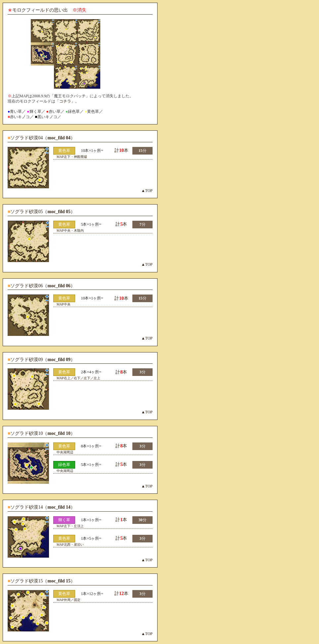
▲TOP (147, 191)
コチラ (65, 101)
